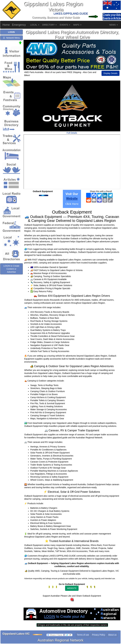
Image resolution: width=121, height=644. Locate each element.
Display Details (111, 73)
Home (6, 25)
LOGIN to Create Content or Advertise (11, 269)
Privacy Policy (99, 635)
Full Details (72, 133)
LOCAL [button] (35, 25)
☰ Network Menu (11, 38)
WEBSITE (72, 588)
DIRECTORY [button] (50, 25)
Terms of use (83, 635)
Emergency (19, 25)
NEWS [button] (114, 25)
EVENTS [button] (65, 25)
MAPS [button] (77, 25)
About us (112, 635)
